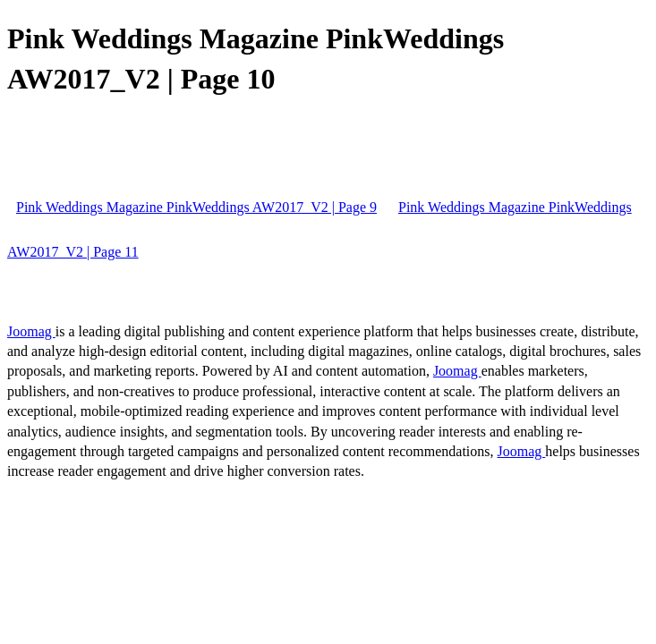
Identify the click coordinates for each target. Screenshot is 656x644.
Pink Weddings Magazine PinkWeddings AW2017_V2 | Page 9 (196, 207)
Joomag (31, 331)
